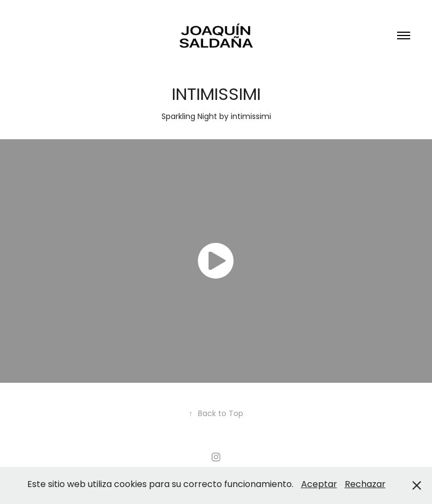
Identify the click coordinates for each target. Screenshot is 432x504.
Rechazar (365, 485)
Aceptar (319, 485)
